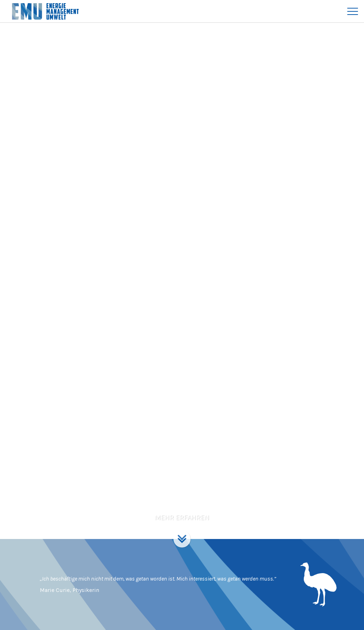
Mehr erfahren (182, 517)
